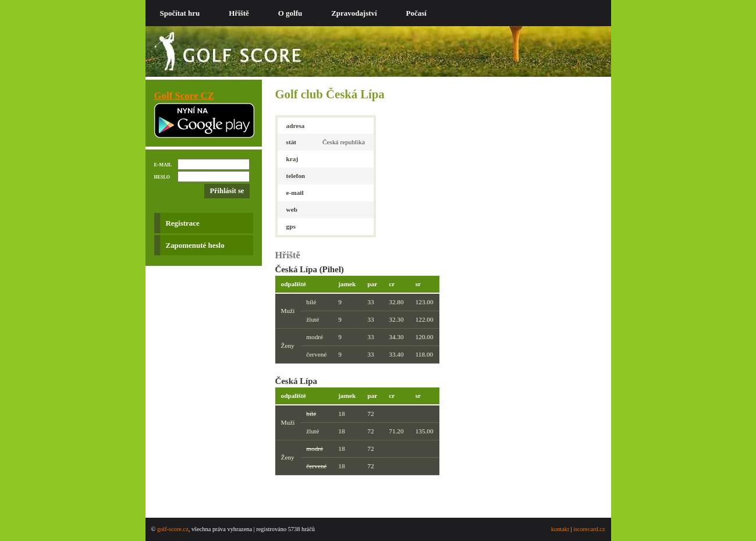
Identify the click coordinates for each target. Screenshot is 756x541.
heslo (162, 176)
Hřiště (239, 13)
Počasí (416, 13)
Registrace (183, 223)
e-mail (163, 164)
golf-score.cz (173, 529)
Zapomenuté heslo (195, 245)
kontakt (560, 529)
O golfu (290, 13)
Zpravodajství (354, 13)
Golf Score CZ (184, 96)
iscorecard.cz (589, 529)
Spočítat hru (180, 13)
